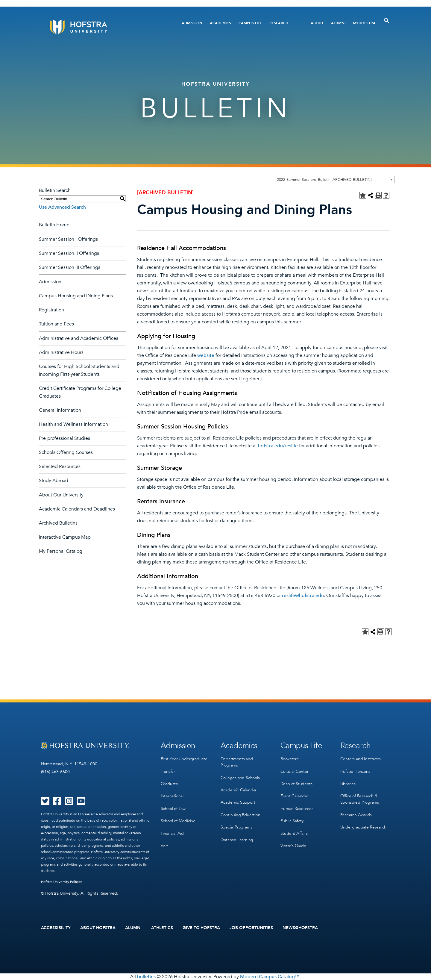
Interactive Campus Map (65, 537)
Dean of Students (296, 783)
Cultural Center (295, 771)
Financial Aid (172, 833)
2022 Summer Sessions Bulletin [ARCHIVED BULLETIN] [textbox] (324, 180)
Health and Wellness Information (73, 424)
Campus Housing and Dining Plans (76, 296)
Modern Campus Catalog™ (270, 977)
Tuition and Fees (56, 324)
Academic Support (238, 802)
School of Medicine (178, 820)
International (172, 796)
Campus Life (250, 23)
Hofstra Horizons (355, 771)
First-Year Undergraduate (184, 759)
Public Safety (292, 820)
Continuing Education (240, 814)
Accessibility (56, 928)
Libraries (348, 783)
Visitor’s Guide (293, 845)
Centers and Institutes (361, 759)
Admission (192, 23)
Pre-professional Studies (65, 438)
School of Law (173, 808)
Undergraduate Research (364, 827)
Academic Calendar (239, 790)
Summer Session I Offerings (68, 239)
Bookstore (290, 759)
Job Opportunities (251, 928)
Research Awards (356, 814)
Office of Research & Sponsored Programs (360, 799)
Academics (220, 23)
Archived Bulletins (58, 523)
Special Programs (236, 827)
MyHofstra (364, 23)
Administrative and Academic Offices (79, 338)
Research (279, 23)
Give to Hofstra (201, 928)
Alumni (338, 23)
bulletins (146, 977)
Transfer (168, 771)
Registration (51, 310)
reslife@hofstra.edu (303, 596)
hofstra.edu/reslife (278, 446)
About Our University (61, 495)
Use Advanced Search (62, 207)
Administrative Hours (61, 352)
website (206, 355)
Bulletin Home (54, 225)
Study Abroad (54, 481)
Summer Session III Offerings (70, 267)
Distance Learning (237, 839)
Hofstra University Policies (62, 882)
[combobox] (335, 179)
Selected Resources (60, 466)
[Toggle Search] (387, 21)
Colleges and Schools (240, 777)
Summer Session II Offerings (69, 253)
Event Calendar (294, 796)
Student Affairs (294, 833)
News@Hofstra (300, 928)
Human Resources (297, 808)
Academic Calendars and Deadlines (77, 509)
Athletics (162, 928)
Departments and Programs (237, 762)
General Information (60, 410)
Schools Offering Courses (66, 452)
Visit (164, 845)
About (317, 23)
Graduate (169, 783)
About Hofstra (98, 928)
